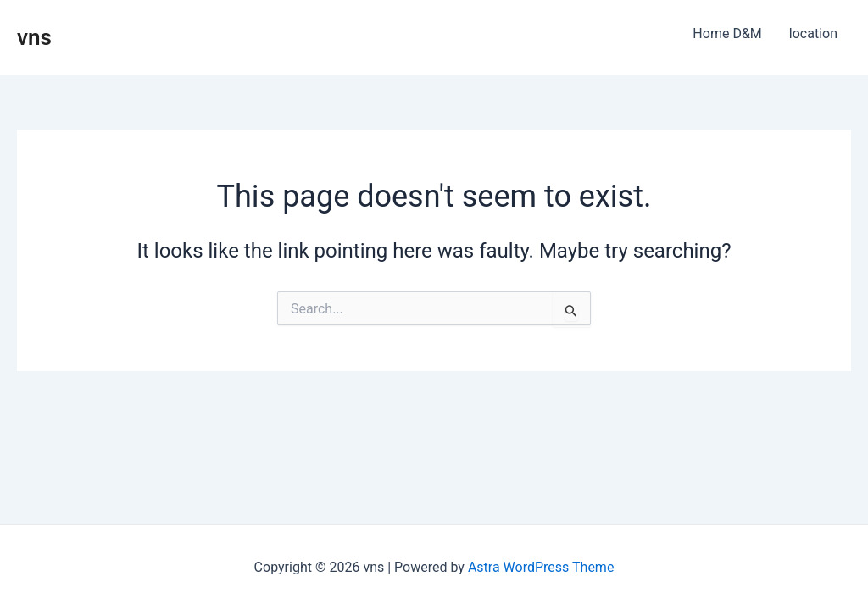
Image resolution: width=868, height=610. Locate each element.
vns (34, 37)
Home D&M (727, 33)
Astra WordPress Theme (541, 567)
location (813, 33)
